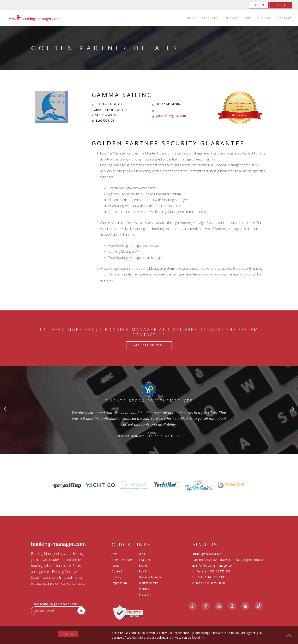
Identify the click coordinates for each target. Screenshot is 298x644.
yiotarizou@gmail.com (171, 116)
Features (145, 560)
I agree (68, 634)
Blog (142, 554)
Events (143, 566)
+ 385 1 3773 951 (219, 571)
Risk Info (145, 571)
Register (281, 5)
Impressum (119, 583)
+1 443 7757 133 (214, 577)
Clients (232, 18)
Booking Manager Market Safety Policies (151, 583)
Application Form (149, 345)
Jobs (115, 554)
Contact (285, 18)
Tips (248, 18)
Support (265, 18)
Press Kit (145, 594)
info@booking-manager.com (215, 566)
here (204, 637)
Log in (259, 5)
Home (191, 18)
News (116, 566)
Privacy (117, 577)
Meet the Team (122, 560)
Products (210, 18)
